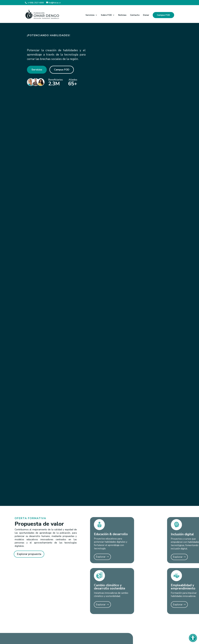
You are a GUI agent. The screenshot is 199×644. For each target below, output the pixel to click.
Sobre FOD (106, 15)
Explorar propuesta (29, 554)
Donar (146, 15)
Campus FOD (163, 15)
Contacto (135, 15)
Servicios (90, 15)
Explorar (78, 557)
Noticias (122, 15)
